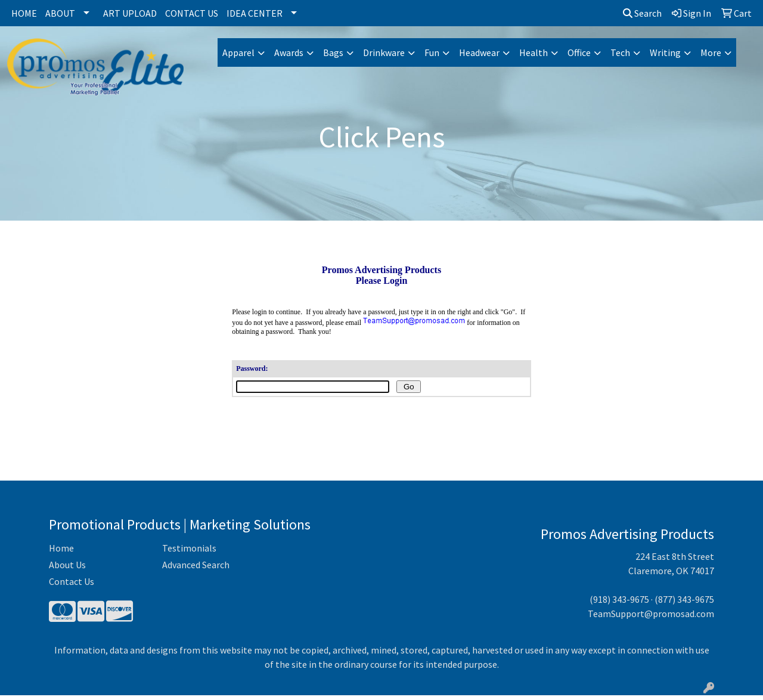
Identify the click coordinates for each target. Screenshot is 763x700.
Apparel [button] (238, 52)
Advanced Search (196, 569)
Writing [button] (665, 52)
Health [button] (534, 52)
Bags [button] (333, 52)
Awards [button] (289, 52)
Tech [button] (620, 52)
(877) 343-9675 (684, 604)
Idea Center (255, 13)
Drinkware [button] (384, 52)
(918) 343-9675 (619, 604)
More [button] (711, 52)
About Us (67, 569)
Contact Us (192, 13)
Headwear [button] (479, 52)
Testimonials (189, 553)
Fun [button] (432, 52)
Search (642, 13)
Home (24, 13)
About (60, 13)
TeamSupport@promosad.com (651, 618)
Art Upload (130, 13)
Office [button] (579, 52)
